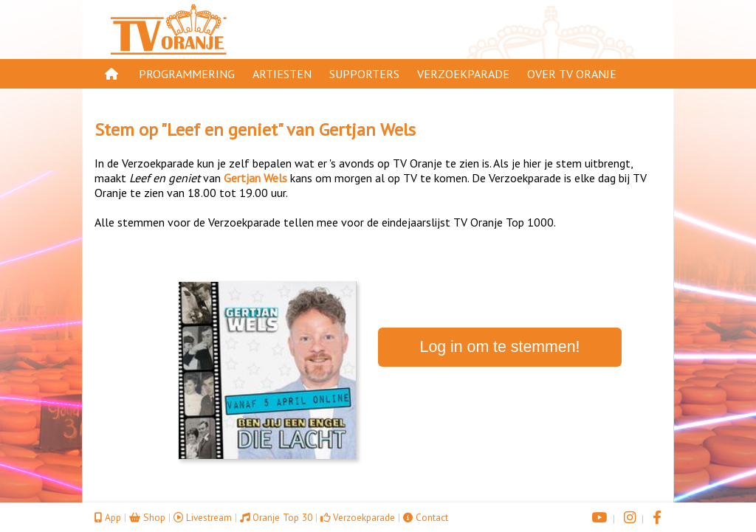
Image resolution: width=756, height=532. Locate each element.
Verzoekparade (463, 74)
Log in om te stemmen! (500, 347)
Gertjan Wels (367, 129)
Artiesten (282, 74)
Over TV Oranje (572, 74)
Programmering (187, 74)
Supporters (364, 74)
